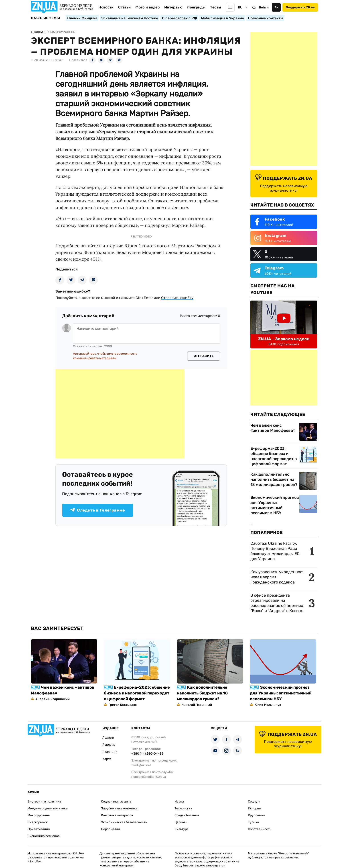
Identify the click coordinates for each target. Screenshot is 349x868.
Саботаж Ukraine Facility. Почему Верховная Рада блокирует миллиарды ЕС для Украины (275, 551)
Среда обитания (187, 815)
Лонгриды (196, 7)
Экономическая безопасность (124, 822)
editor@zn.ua (157, 777)
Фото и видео (147, 7)
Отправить (204, 356)
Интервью (173, 7)
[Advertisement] (120, 414)
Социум (254, 801)
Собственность (260, 829)
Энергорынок (38, 822)
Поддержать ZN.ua (300, 7)
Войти (264, 7)
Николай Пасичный (197, 705)
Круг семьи (256, 815)
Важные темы (46, 18)
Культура (182, 829)
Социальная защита (116, 801)
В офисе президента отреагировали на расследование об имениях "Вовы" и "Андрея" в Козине (277, 603)
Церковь (181, 822)
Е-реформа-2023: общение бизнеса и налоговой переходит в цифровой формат (274, 456)
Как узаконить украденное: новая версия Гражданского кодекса (277, 577)
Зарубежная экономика (119, 808)
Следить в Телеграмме (98, 510)
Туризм (254, 822)
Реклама (109, 745)
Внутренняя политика (44, 801)
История (254, 808)
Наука (179, 801)
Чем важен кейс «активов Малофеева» (273, 428)
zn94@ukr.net (141, 765)
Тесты (216, 7)
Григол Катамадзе (123, 705)
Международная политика (48, 808)
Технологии (184, 808)
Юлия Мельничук (268, 705)
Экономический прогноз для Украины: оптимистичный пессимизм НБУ (275, 505)
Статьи (124, 7)
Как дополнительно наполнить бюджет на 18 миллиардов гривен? (274, 479)
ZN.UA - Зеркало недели (284, 339)
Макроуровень (39, 815)
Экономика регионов (44, 836)
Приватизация (39, 829)
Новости (106, 7)
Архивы (108, 738)
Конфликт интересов (117, 815)
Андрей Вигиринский (53, 699)
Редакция (110, 752)
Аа (276, 7)
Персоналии (111, 829)
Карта (107, 759)
